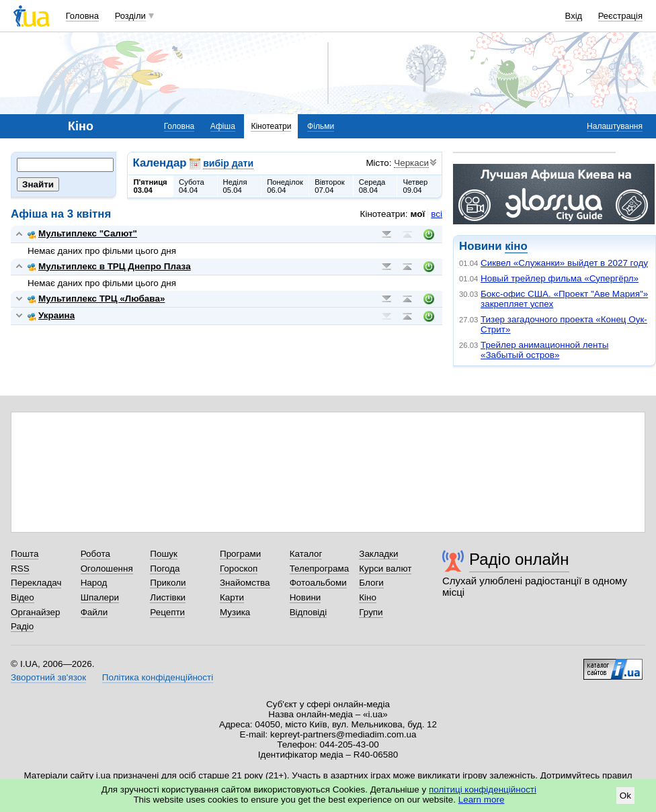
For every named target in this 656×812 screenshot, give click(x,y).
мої (418, 214)
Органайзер (35, 612)
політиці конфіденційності (483, 790)
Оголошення (107, 569)
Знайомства (245, 583)
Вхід (574, 16)
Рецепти (167, 612)
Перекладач (36, 583)
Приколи (168, 583)
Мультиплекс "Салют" (82, 233)
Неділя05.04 (235, 186)
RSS (20, 569)
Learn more (482, 800)
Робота (95, 554)
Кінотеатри (271, 126)
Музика (235, 612)
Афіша (223, 126)
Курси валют (385, 569)
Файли (94, 612)
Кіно (368, 597)
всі (437, 214)
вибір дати (228, 163)
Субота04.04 (192, 186)
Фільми (321, 126)
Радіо (22, 626)
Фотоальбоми (318, 583)
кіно (516, 246)
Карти (232, 597)
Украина (51, 315)
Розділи (130, 16)
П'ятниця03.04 (151, 186)
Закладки (378, 554)
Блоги (371, 583)
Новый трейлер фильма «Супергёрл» (560, 278)
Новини (305, 597)
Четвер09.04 (415, 186)
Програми (240, 554)
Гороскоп (239, 569)
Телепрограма (320, 569)
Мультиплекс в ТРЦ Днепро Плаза (109, 266)
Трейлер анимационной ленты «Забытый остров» (544, 350)
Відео (23, 597)
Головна (82, 16)
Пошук (164, 554)
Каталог (306, 554)
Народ (94, 583)
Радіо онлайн (519, 559)
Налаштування (615, 126)
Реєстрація (620, 16)
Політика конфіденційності (158, 677)
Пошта (25, 554)
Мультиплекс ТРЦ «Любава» (96, 299)
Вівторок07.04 (330, 186)
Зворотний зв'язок (48, 677)
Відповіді (309, 612)
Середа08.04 (372, 186)
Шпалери (100, 597)
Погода (165, 569)
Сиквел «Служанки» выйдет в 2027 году (564, 263)
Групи (371, 612)
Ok (625, 796)
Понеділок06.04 (285, 186)
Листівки (168, 597)
